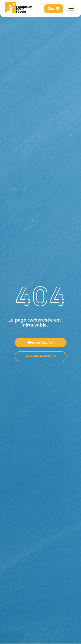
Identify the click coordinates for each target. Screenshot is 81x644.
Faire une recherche (40, 356)
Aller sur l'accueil (41, 342)
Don (54, 9)
